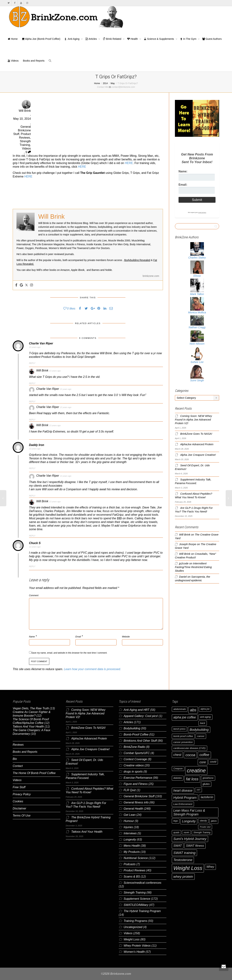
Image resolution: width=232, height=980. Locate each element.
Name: (183, 171)
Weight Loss (132, 939)
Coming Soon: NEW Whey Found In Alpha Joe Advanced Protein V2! (193, 420)
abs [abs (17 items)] (193, 710)
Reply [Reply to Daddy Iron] (32, 468)
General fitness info (136, 802)
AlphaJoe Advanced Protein (197, 444)
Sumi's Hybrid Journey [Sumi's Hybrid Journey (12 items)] (190, 839)
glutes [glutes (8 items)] (206, 784)
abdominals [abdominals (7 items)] (180, 709)
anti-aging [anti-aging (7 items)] (205, 717)
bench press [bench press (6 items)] (180, 729)
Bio (15, 759)
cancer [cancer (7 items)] (201, 736)
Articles (91, 39)
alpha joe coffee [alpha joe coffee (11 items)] (185, 717)
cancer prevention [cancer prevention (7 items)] (183, 742)
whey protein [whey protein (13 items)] (183, 877)
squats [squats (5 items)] (186, 832)
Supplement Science (137, 899)
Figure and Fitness (136, 784)
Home (13, 39)
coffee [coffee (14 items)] (204, 755)
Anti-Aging (72, 39)
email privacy (202, 212)
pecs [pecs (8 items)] (214, 821)
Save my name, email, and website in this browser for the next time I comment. (69, 653)
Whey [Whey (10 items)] (210, 867)
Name (32, 637)
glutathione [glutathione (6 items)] (208, 778)
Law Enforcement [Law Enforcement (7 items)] (183, 804)
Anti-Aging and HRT (136, 710)
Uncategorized (133, 927)
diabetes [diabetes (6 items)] (178, 778)
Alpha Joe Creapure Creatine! (198, 455)
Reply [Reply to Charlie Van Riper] (32, 363)
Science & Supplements (159, 39)
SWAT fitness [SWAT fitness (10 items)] (195, 846)
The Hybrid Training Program (142, 911)
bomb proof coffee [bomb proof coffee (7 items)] (183, 736)
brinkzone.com (151, 276)
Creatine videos (134, 765)
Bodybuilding (132, 728)
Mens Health (132, 846)
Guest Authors (212, 39)
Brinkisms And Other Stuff (140, 741)
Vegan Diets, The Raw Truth (31, 708)
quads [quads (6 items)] (176, 833)
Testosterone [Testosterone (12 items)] (183, 860)
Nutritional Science (136, 858)
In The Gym (189, 39)
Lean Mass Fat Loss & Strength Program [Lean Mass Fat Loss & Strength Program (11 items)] (189, 812)
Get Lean (130, 815)
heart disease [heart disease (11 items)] (183, 791)
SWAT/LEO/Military (136, 905)
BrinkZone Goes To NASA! (196, 434)
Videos (13, 61)
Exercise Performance (138, 778)
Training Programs (135, 921)
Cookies (18, 801)
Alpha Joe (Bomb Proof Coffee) (41, 39)
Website (126, 637)
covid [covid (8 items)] (213, 762)
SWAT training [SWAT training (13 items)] (185, 853)
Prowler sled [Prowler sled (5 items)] (205, 827)
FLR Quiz (130, 790)
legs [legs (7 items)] (176, 821)
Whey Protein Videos (137, 946)
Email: (183, 185)
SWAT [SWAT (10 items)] (178, 846)
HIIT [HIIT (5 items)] (198, 790)
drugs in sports (133, 772)
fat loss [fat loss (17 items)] (192, 779)
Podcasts (130, 864)
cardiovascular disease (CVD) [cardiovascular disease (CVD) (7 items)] (190, 748)
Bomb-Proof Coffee (136, 735)
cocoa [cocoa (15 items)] (190, 755)
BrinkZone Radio (134, 747)
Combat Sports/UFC (137, 753)
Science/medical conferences (142, 883)
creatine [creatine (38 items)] (196, 770)
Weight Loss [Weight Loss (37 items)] (188, 868)
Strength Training (135, 893)
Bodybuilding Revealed (137, 260)
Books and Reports (34, 61)
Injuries (128, 827)
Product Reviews (134, 870)
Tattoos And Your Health (28, 727)
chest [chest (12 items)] (177, 755)
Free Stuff (19, 787)
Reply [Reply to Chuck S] (32, 566)
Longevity (130, 839)
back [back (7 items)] (203, 723)
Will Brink (185, 535)
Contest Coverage (135, 759)
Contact (18, 766)
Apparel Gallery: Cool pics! (141, 716)
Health (133, 39)
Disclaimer (19, 808)
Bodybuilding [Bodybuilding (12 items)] (199, 730)
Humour (129, 821)
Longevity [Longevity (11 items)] (189, 821)
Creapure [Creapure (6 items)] (178, 769)
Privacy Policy (22, 794)
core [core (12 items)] (203, 762)
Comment (34, 595)
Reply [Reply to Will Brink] (32, 383)
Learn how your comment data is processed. (92, 669)
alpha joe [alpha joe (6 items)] (205, 709)
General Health (133, 809)
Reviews (18, 745)
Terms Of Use (22, 816)
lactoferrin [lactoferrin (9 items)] (207, 797)
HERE (129, 163)
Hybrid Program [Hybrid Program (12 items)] (185, 798)
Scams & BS (132, 877)
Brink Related (112, 39)
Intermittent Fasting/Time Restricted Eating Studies (193, 567)
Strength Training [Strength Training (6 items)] (202, 833)
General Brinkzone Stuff (22, 130)
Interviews (130, 833)
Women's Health (134, 952)
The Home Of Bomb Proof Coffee (34, 773)
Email (78, 637)
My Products (132, 852)
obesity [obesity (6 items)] (203, 821)
